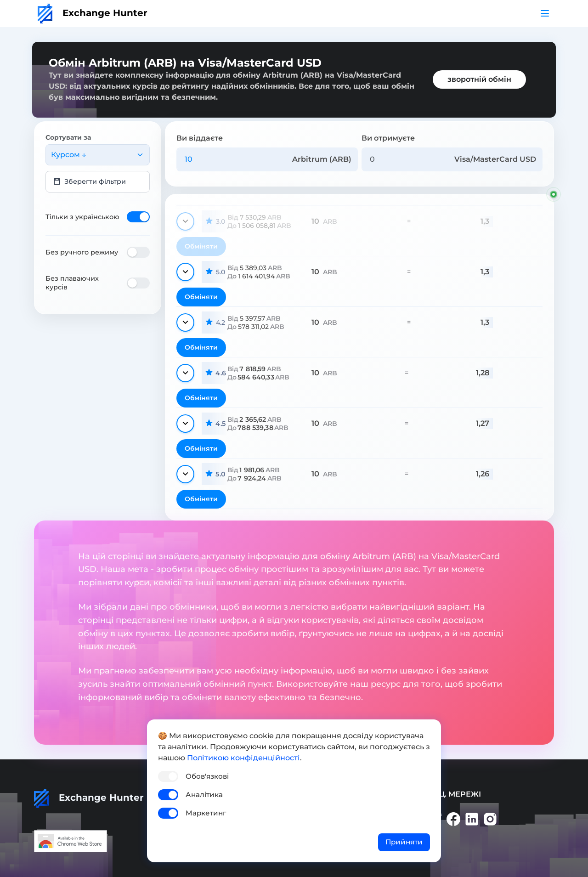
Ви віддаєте (200, 138)
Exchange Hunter (93, 13)
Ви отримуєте (388, 138)
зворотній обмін (479, 79)
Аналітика (204, 795)
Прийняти (404, 842)
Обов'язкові (207, 776)
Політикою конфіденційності (243, 758)
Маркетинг (206, 813)
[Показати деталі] (185, 221)
